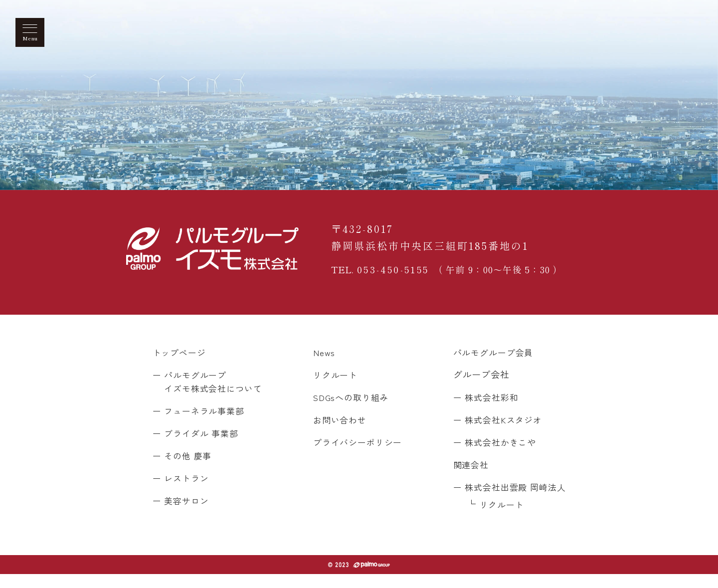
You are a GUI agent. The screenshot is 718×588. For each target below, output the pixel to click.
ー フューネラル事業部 (201, 424)
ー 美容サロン (182, 514)
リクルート (334, 389)
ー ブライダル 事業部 (198, 447)
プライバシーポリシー (358, 456)
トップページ (181, 366)
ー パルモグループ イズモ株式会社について (211, 395)
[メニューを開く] (30, 32)
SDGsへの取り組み (351, 411)
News (322, 366)
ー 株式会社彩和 (481, 411)
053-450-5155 (396, 276)
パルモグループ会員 (489, 366)
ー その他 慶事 (184, 469)
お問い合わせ (339, 433)
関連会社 (466, 478)
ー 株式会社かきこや (491, 456)
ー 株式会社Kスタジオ (494, 433)
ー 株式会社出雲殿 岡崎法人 (506, 501)
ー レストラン (182, 492)
